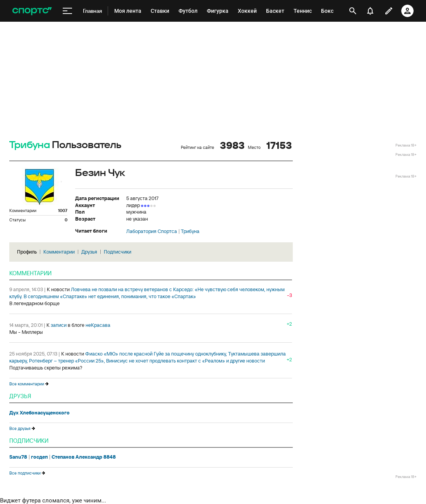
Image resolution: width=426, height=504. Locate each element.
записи (59, 325)
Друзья (89, 252)
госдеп (39, 457)
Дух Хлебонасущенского (40, 413)
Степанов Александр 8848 (84, 457)
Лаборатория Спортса (152, 231)
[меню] (67, 11)
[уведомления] (370, 11)
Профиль (27, 252)
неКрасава (98, 325)
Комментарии (59, 252)
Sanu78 (18, 457)
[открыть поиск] (353, 11)
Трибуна (30, 145)
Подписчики (118, 252)
